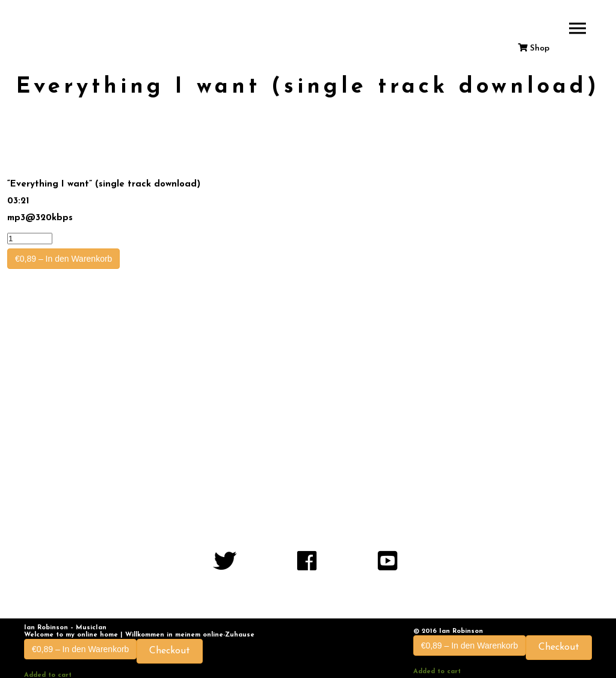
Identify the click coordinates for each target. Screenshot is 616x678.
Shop (534, 48)
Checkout (170, 651)
